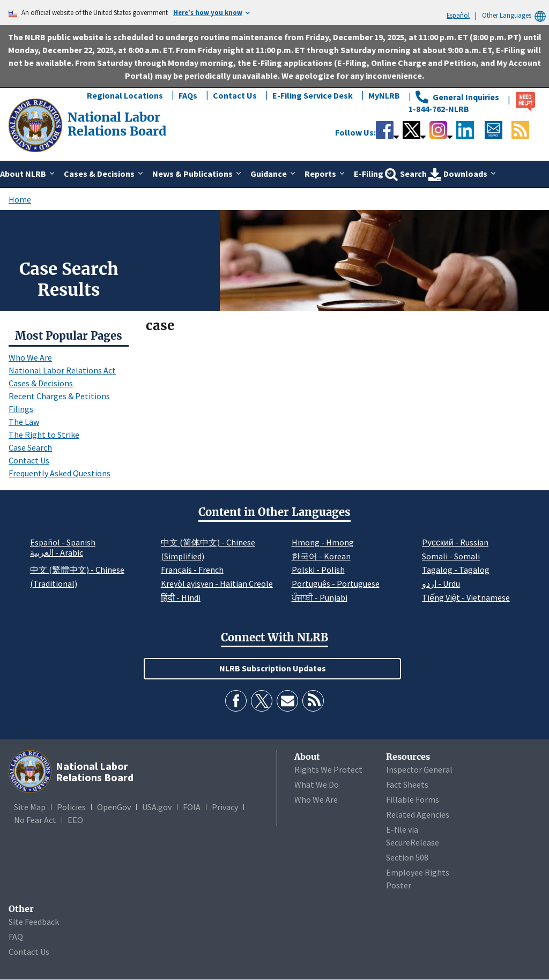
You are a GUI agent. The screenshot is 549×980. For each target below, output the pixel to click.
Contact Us (235, 95)
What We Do (317, 784)
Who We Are (30, 357)
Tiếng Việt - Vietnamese (466, 597)
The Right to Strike (44, 435)
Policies (71, 807)
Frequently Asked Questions (60, 473)
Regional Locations (125, 95)
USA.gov (157, 807)
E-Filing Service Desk (313, 95)
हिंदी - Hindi (181, 597)
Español (458, 15)
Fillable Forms (413, 799)
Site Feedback (34, 922)
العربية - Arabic (57, 553)
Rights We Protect (328, 769)
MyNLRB (384, 95)
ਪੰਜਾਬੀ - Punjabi (320, 597)
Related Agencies (418, 814)
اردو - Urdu (441, 583)
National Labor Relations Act (62, 370)
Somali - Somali (451, 556)
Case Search (30, 447)
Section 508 (407, 857)
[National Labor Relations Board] (36, 124)
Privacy (225, 807)
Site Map (30, 807)
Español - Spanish (63, 542)
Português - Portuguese (336, 583)
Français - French (192, 570)
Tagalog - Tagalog (456, 570)
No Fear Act (35, 820)
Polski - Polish (318, 570)
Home (20, 199)
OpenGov (114, 807)
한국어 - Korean (321, 556)
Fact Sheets (407, 784)
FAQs (188, 95)
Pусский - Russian (455, 542)
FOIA (192, 807)
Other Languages (515, 15)
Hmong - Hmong (323, 542)
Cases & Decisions (41, 383)
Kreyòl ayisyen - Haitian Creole (217, 583)
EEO (75, 820)
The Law (24, 422)
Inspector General (419, 769)
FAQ (16, 937)
